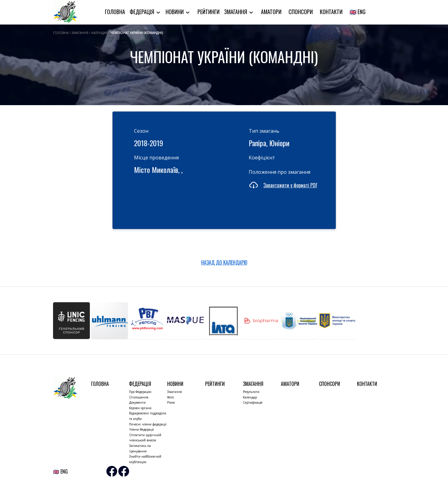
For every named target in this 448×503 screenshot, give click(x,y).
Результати (251, 392)
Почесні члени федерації (148, 424)
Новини (175, 12)
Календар (250, 397)
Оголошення (139, 397)
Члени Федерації (142, 429)
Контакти (331, 12)
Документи (137, 402)
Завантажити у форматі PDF (290, 185)
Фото (170, 397)
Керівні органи (140, 408)
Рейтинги (209, 12)
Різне (171, 402)
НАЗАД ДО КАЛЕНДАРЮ (224, 262)
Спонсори (301, 12)
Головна (115, 12)
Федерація (143, 12)
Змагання (236, 12)
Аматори (271, 12)
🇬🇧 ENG (358, 12)
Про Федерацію (140, 392)
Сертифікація (253, 402)
